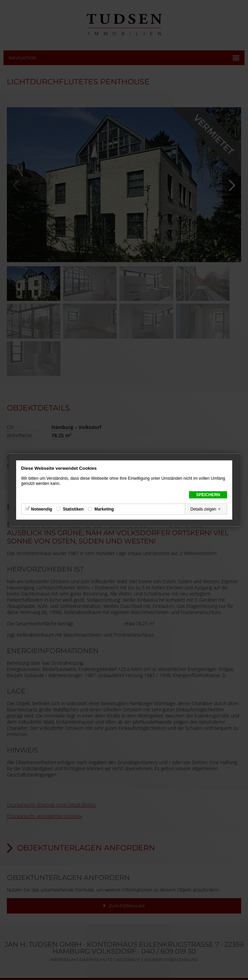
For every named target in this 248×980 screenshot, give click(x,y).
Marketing (104, 509)
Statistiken (73, 509)
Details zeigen (203, 509)
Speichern (208, 495)
